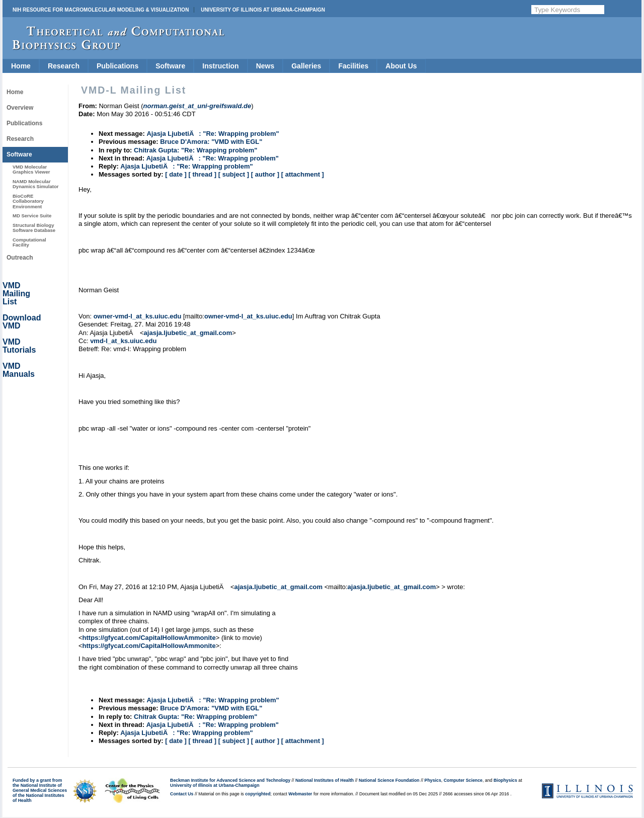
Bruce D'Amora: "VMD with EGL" (211, 142)
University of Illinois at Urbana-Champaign (263, 10)
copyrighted (258, 794)
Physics (433, 780)
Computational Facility (29, 242)
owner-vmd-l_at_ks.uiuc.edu (138, 316)
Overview (20, 108)
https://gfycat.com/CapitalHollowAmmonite (149, 638)
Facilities (353, 66)
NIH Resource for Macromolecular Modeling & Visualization (101, 10)
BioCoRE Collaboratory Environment (28, 201)
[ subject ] (234, 174)
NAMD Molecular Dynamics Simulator (36, 184)
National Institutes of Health (325, 780)
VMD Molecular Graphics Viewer (31, 169)
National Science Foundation (389, 780)
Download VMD (22, 322)
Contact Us (182, 794)
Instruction (220, 66)
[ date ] (176, 174)
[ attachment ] (303, 174)
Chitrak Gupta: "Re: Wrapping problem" (195, 150)
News (265, 66)
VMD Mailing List (16, 294)
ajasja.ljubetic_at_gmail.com (188, 333)
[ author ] (265, 174)
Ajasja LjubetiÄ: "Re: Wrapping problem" (213, 134)
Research (64, 66)
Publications (117, 66)
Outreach (20, 258)
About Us (401, 66)
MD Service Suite (32, 216)
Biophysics (505, 780)
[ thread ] (202, 174)
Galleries (306, 66)
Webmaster (300, 794)
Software (170, 66)
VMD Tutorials (19, 346)
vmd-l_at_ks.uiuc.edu (123, 341)
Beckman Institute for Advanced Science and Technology (230, 780)
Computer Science (463, 780)
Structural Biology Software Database (34, 228)
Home (21, 66)
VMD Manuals (19, 370)
